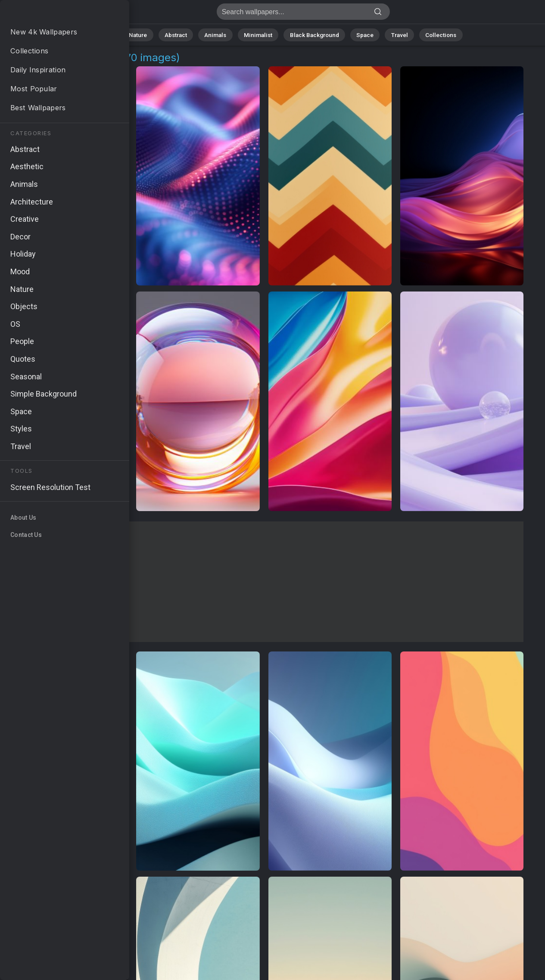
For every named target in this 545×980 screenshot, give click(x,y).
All (121, 34)
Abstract (184, 34)
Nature (149, 34)
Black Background (311, 34)
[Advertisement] (264, 582)
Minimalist (259, 34)
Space (358, 34)
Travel (390, 34)
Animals (221, 34)
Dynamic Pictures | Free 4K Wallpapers (52, 14)
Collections (428, 34)
